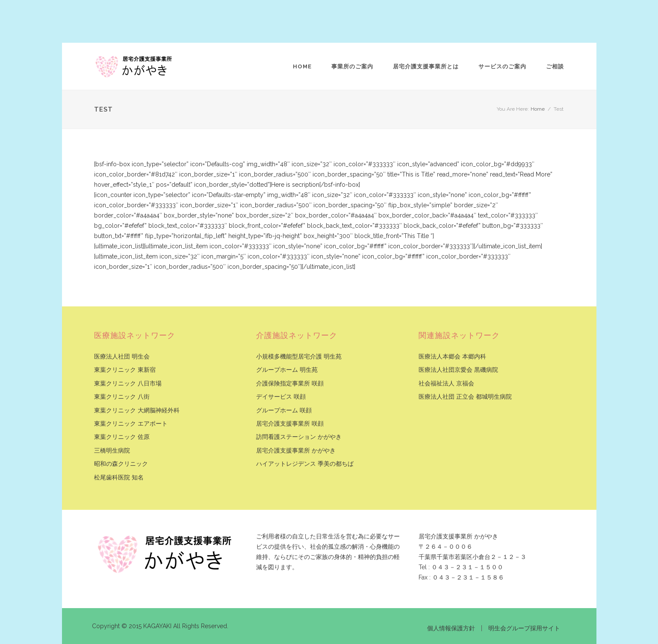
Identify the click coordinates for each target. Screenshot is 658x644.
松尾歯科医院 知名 (119, 478)
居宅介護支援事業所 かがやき (296, 451)
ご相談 (555, 66)
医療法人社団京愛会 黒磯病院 (458, 370)
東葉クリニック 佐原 (122, 437)
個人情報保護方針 (451, 628)
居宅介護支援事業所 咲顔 (290, 424)
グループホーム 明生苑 (287, 370)
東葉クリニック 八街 (122, 397)
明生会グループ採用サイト (524, 628)
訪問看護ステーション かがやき (299, 437)
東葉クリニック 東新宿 (125, 370)
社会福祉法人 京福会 (446, 384)
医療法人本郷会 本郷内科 (452, 357)
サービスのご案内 (502, 66)
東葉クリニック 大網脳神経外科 (137, 410)
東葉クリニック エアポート (131, 424)
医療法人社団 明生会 (122, 357)
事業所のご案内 (352, 66)
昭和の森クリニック (121, 464)
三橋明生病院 (112, 451)
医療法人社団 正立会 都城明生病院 (465, 397)
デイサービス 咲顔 (281, 397)
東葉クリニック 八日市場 (128, 384)
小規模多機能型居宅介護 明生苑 (299, 357)
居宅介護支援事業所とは (426, 66)
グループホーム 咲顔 (284, 410)
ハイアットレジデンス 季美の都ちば (305, 464)
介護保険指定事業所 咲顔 (290, 384)
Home (302, 66)
